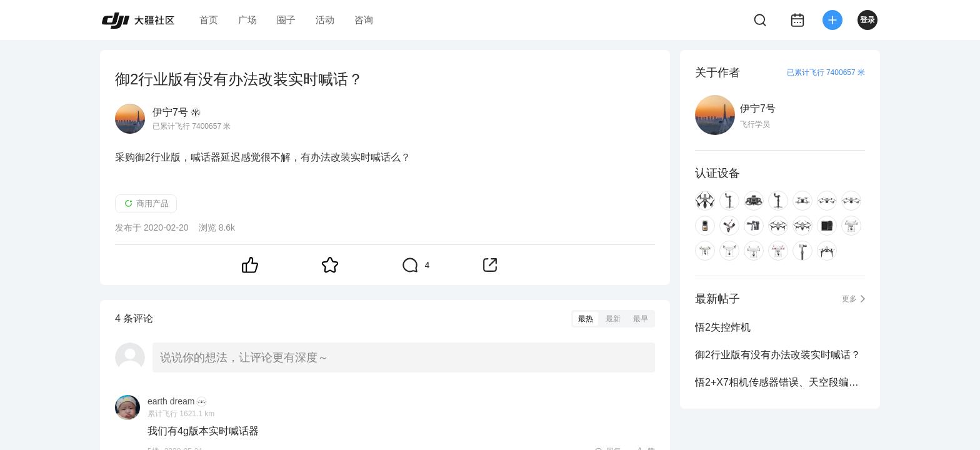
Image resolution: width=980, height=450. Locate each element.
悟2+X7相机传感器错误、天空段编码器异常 (780, 382)
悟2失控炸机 (723, 327)
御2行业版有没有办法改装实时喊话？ (778, 355)
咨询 (364, 20)
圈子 (286, 20)
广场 (247, 20)
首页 (209, 20)
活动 (325, 20)
